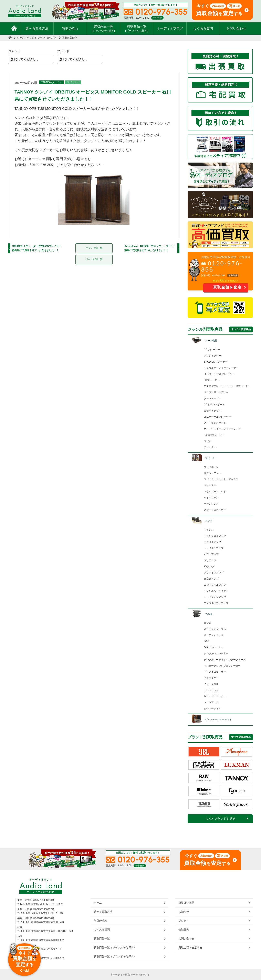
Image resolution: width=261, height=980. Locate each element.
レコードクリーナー (215, 696)
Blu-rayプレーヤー (214, 435)
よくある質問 (203, 28)
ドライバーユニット (215, 492)
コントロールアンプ (215, 585)
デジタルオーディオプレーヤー (221, 368)
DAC (207, 641)
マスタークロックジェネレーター (222, 666)
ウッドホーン (211, 467)
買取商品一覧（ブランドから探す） (115, 956)
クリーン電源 (211, 684)
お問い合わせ (236, 28)
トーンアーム (211, 702)
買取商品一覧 (103, 28)
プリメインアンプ (214, 573)
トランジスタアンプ (215, 536)
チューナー (210, 447)
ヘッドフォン (211, 498)
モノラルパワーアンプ (216, 603)
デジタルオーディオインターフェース (225, 660)
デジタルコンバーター (216, 653)
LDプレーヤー (212, 380)
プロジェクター (212, 356)
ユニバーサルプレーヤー (217, 417)
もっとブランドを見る (220, 819)
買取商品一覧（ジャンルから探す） (115, 948)
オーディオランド (140, 975)
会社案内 (184, 930)
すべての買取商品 (241, 329)
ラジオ (208, 441)
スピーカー (73, 82)
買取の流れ (70, 28)
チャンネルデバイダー (216, 591)
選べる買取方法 (37, 28)
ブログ (182, 921)
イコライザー (211, 678)
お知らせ (184, 912)
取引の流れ (100, 921)
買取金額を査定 (227, 287)
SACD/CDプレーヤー (216, 362)
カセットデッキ (212, 411)
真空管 (208, 623)
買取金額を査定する (190, 948)
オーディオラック (214, 635)
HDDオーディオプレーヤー (219, 374)
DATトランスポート (215, 423)
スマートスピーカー (215, 510)
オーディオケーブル (215, 629)
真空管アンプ (211, 579)
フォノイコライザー (215, 672)
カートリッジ (211, 690)
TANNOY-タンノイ (51, 82)
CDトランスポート (214, 405)
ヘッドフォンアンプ (215, 597)
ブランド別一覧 (94, 248)
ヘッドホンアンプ (214, 548)
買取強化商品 (186, 903)
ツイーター (210, 485)
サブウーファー (212, 473)
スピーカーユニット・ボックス (221, 479)
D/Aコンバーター (213, 647)
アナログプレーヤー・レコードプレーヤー (227, 386)
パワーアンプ (211, 554)
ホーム (98, 903)
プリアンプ (210, 560)
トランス (209, 530)
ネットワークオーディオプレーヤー (223, 429)
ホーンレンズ (211, 504)
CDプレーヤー (212, 350)
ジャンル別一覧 (94, 259)
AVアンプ (209, 566)
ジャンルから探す (27, 38)
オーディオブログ (170, 28)
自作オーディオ (212, 708)
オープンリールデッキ (216, 392)
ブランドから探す (47, 38)
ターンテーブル (212, 398)
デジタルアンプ (212, 542)
